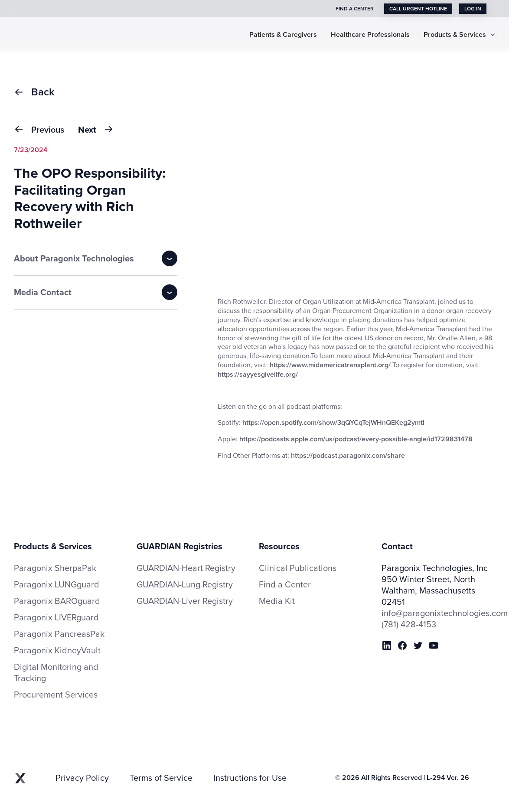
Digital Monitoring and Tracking (56, 672)
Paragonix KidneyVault (57, 650)
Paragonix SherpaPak (55, 568)
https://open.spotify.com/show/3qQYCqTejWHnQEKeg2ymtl (333, 422)
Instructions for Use (250, 778)
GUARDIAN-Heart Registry (186, 568)
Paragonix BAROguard (57, 601)
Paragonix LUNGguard (57, 584)
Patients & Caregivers (283, 35)
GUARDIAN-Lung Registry (185, 584)
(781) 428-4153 (409, 624)
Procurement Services (56, 695)
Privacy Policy (82, 778)
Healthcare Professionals (370, 35)
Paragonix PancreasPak (59, 634)
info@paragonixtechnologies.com (439, 613)
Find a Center (285, 584)
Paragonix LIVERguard (56, 617)
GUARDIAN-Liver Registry (185, 601)
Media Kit (277, 601)
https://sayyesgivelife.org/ (258, 374)
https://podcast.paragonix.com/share (348, 455)
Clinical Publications (298, 568)
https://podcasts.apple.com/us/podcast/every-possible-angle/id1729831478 (355, 439)
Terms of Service (161, 778)
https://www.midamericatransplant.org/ (331, 365)
